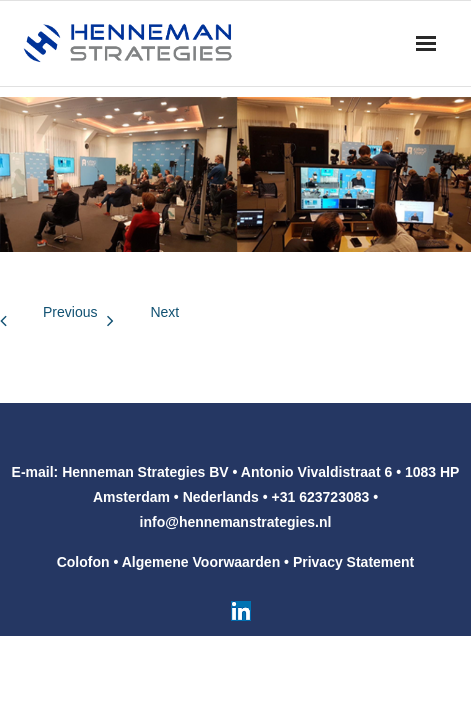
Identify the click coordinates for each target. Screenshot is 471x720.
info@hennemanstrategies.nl (236, 522)
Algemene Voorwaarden (201, 562)
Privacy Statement (353, 562)
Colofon (83, 562)
